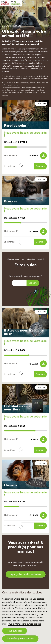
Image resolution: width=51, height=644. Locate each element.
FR (48, 3)
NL (44, 3)
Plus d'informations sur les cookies (24, 624)
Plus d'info (41, 104)
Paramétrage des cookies (20, 639)
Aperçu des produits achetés (26, 574)
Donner (40, 166)
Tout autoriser (15, 631)
